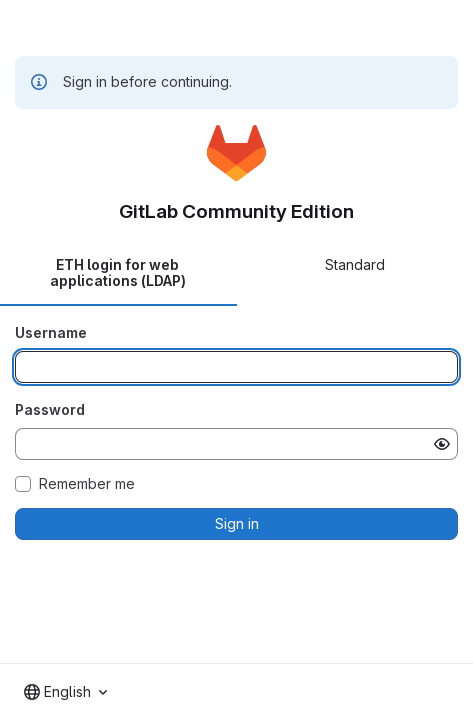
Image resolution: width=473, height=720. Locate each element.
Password (50, 409)
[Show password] (442, 444)
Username (51, 332)
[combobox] (65, 692)
